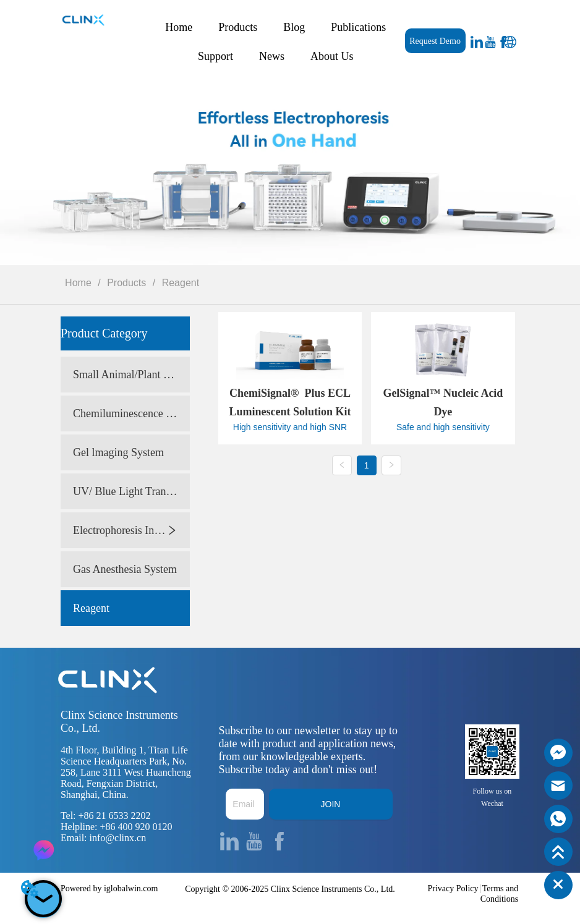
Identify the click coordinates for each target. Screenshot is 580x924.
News (272, 56)
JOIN (331, 804)
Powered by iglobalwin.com (109, 888)
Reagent (179, 283)
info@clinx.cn (118, 838)
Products (238, 27)
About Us (332, 56)
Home (179, 27)
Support (215, 56)
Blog (294, 27)
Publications (358, 27)
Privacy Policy (453, 888)
